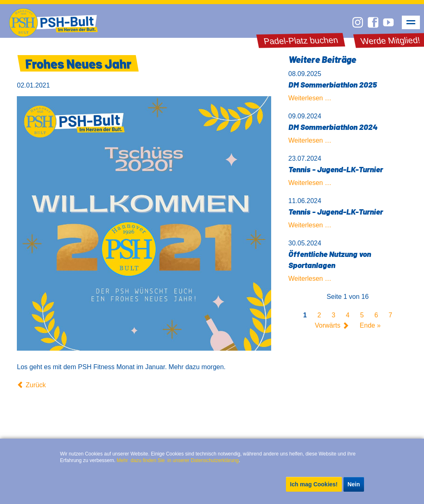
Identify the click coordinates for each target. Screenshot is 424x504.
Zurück (36, 385)
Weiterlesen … (310, 98)
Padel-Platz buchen (301, 41)
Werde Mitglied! (391, 40)
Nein (354, 484)
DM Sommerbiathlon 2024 (333, 127)
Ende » (370, 326)
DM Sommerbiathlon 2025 (333, 84)
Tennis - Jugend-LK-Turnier (336, 169)
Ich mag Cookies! (314, 484)
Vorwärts (327, 326)
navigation (411, 22)
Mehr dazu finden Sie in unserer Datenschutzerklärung (178, 460)
